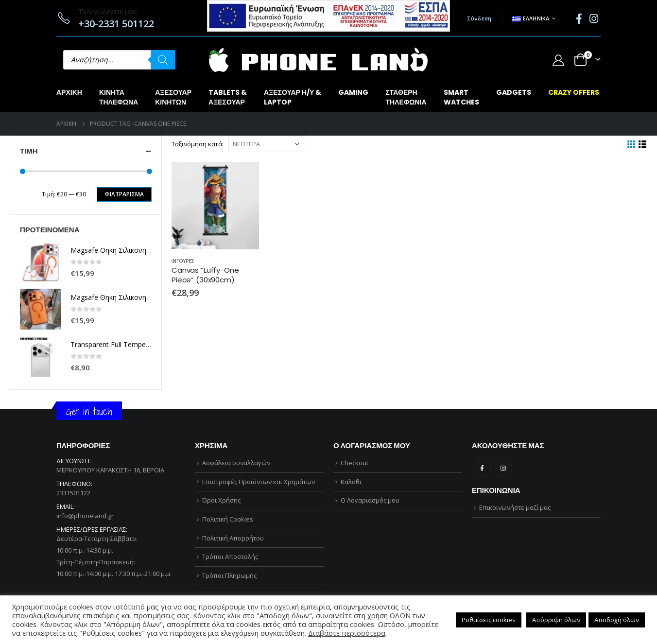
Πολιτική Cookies (228, 519)
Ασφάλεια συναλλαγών (236, 463)
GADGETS (514, 92)
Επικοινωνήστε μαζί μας (515, 507)
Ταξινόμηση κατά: (198, 144)
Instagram (503, 468)
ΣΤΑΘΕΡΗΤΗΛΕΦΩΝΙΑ (406, 97)
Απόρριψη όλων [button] (556, 620)
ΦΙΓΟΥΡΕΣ (183, 261)
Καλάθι (351, 482)
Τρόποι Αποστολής (230, 557)
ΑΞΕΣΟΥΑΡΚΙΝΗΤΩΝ (173, 97)
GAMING (353, 92)
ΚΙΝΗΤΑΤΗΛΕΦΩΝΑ (119, 97)
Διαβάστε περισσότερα (347, 633)
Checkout (354, 463)
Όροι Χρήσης (221, 500)
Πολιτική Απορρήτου (233, 538)
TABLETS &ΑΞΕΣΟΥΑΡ (228, 97)
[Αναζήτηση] (163, 60)
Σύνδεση (479, 18)
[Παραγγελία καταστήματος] (267, 144)
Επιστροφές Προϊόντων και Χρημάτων (259, 482)
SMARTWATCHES (461, 97)
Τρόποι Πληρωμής (229, 575)
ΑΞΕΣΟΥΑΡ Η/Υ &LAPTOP (293, 97)
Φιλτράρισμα (124, 194)
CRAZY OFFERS (574, 92)
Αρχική (69, 92)
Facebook (482, 468)
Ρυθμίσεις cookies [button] (489, 620)
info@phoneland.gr (85, 516)
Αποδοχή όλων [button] (617, 620)
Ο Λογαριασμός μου (370, 500)
